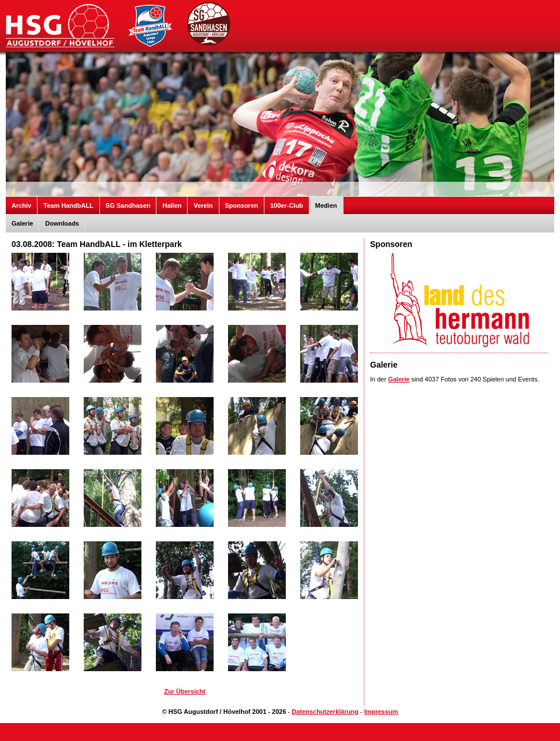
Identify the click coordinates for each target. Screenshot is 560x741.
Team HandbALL (68, 205)
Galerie (22, 223)
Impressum (381, 712)
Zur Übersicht (185, 691)
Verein (203, 205)
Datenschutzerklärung (325, 712)
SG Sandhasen (128, 205)
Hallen (172, 205)
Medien (326, 205)
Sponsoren (242, 205)
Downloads (62, 223)
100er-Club (287, 205)
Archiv (21, 205)
